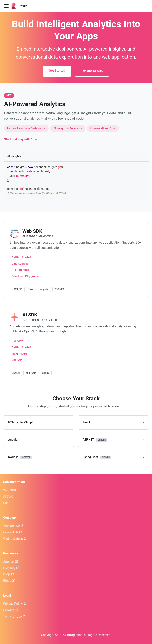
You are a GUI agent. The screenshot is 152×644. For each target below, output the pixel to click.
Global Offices (15, 539)
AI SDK (8, 497)
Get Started (57, 71)
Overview (18, 341)
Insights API (19, 354)
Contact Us (13, 532)
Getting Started (21, 257)
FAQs (9, 574)
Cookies (10, 610)
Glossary (11, 568)
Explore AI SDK (92, 71)
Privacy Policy (15, 604)
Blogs (9, 581)
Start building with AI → (21, 139)
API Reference (21, 270)
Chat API (17, 360)
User (6, 503)
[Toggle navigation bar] (6, 6)
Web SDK (10, 490)
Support (10, 562)
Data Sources (20, 264)
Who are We (13, 526)
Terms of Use (14, 616)
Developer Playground (26, 276)
